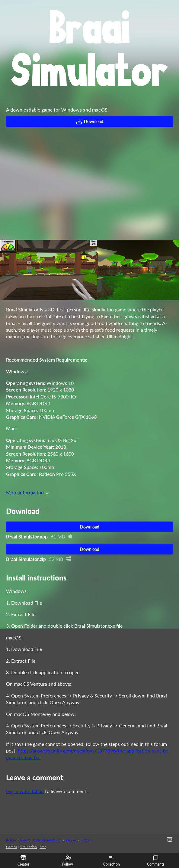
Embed (86, 840)
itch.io (11, 840)
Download (89, 122)
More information (27, 492)
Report (71, 840)
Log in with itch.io (25, 791)
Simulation (28, 847)
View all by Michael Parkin (41, 840)
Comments (156, 861)
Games (11, 847)
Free (43, 847)
